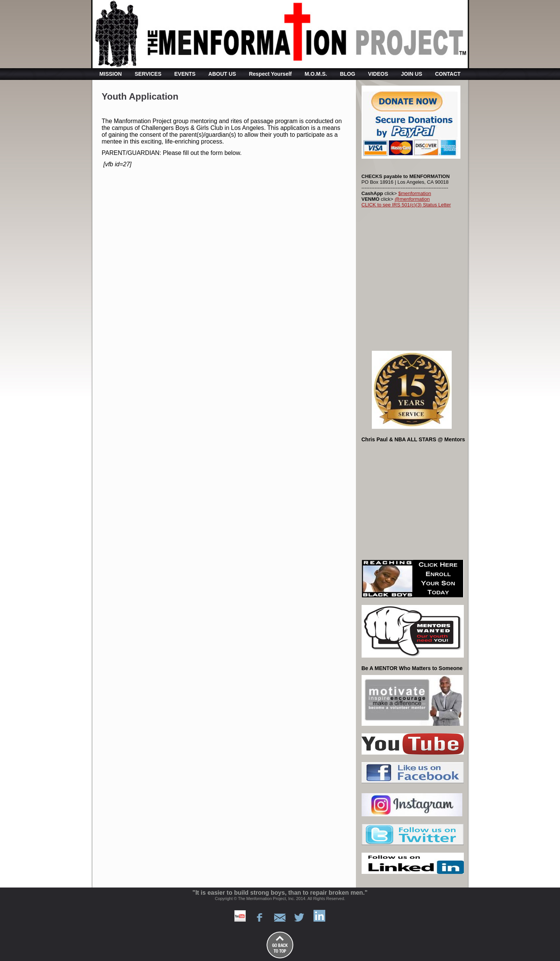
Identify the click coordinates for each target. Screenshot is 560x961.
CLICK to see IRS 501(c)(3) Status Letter (406, 205)
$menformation (415, 193)
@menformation (412, 199)
